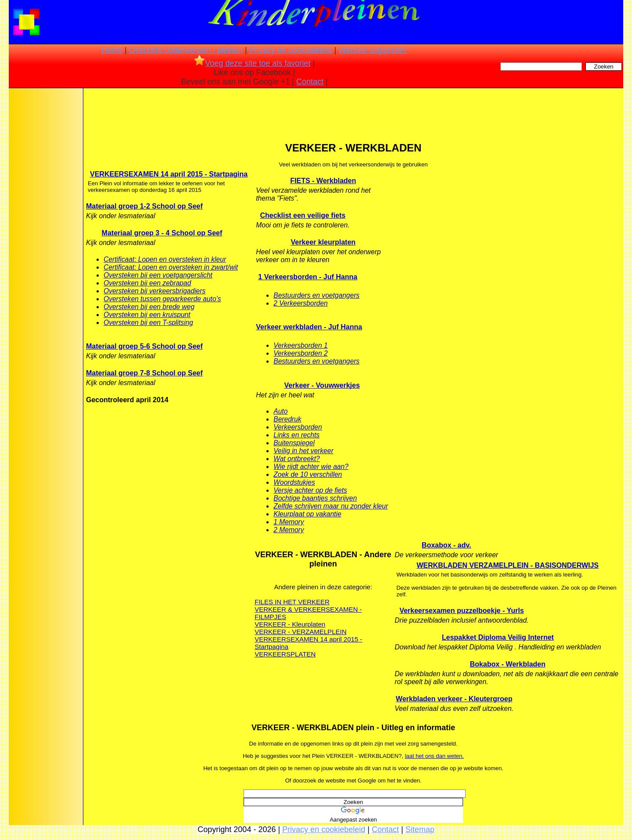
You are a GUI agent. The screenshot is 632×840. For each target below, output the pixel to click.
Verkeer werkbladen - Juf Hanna (309, 327)
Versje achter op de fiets (310, 490)
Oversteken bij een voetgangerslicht (158, 275)
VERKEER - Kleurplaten (290, 624)
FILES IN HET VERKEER (292, 602)
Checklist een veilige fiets (303, 215)
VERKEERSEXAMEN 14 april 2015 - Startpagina (169, 174)
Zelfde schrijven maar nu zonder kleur (331, 506)
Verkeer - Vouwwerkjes (322, 385)
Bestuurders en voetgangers (316, 295)
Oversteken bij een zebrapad (147, 283)
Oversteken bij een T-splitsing (148, 323)
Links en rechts (296, 435)
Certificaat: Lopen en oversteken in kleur (165, 259)
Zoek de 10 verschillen (308, 474)
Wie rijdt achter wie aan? (311, 467)
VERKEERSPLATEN (285, 654)
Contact (310, 82)
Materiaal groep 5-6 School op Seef (144, 346)
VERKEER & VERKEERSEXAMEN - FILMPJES (308, 613)
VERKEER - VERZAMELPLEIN (300, 632)
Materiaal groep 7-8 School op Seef (144, 373)
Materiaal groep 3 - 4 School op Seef (162, 233)
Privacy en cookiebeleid (291, 50)
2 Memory (289, 530)
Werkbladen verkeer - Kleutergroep (454, 699)
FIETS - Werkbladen (323, 181)
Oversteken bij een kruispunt (147, 315)
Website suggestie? (373, 50)
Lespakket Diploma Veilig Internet (498, 637)
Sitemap (420, 829)
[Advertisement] (45, 228)
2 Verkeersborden (300, 303)
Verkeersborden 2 (300, 353)
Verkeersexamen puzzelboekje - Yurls (461, 611)
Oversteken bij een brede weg (149, 307)
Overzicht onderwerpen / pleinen (186, 50)
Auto (280, 411)
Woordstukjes (294, 482)
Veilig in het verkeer (303, 451)
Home (112, 50)
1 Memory (289, 522)
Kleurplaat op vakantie (307, 514)
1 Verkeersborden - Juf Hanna (308, 277)
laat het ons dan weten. (434, 756)
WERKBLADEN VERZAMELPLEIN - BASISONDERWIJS (508, 565)
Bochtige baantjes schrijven (315, 498)
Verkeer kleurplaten (323, 242)
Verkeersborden (298, 427)
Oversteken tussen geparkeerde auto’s (162, 299)
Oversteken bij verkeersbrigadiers (154, 291)
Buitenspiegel (294, 443)
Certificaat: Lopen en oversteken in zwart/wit (171, 267)
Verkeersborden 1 (300, 345)
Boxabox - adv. (447, 545)
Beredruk (287, 419)
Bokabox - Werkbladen (508, 664)
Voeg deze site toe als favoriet (252, 63)
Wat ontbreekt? (296, 459)
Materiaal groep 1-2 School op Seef (144, 206)
